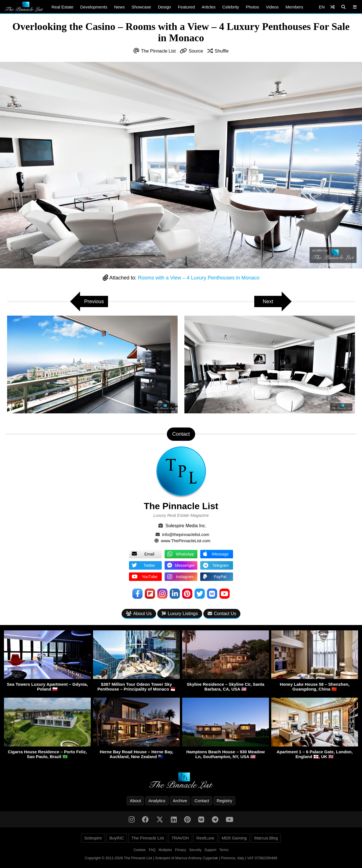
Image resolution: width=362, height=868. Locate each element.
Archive (180, 801)
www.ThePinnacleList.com (186, 541)
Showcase (141, 7)
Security (195, 850)
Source (196, 51)
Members (295, 7)
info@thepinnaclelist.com (186, 534)
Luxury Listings (180, 614)
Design (164, 7)
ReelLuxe (205, 838)
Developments (94, 7)
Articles (209, 7)
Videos (272, 7)
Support (210, 850)
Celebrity (231, 7)
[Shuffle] (332, 7)
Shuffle (222, 51)
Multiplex (165, 850)
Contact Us (222, 614)
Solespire (93, 838)
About (135, 801)
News (119, 7)
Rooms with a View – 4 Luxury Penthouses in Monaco (199, 278)
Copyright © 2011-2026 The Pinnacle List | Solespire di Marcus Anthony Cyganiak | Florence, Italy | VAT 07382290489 (181, 858)
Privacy (181, 850)
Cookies (140, 850)
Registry (224, 801)
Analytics (157, 801)
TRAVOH (180, 838)
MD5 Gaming (234, 838)
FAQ (152, 850)
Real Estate (63, 7)
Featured (186, 7)
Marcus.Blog (266, 838)
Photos (252, 7)
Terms (224, 850)
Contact (202, 801)
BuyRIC (117, 838)
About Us (139, 614)
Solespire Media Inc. (186, 526)
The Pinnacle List (159, 51)
